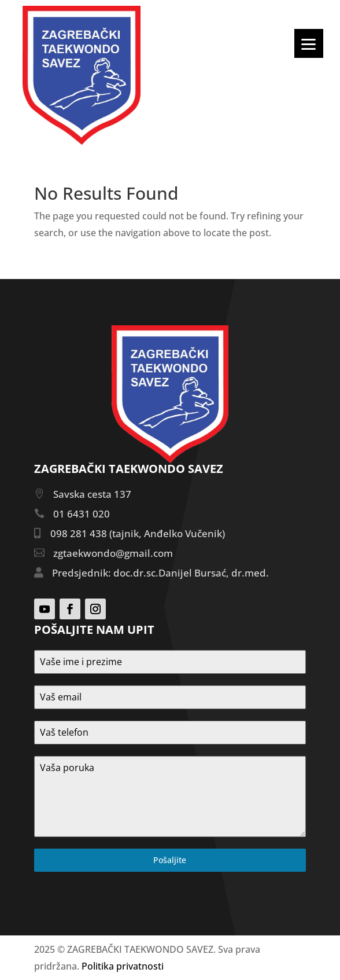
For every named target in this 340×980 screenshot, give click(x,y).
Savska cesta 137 (92, 494)
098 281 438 (79, 533)
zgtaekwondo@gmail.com (113, 553)
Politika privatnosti (123, 966)
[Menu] (309, 43)
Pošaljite (170, 860)
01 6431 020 (82, 514)
